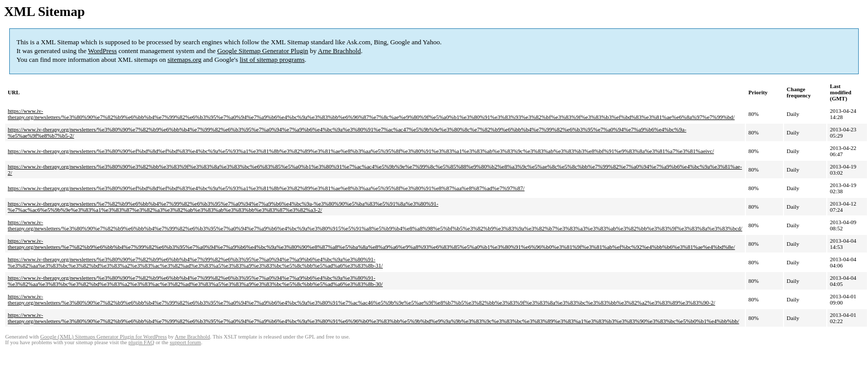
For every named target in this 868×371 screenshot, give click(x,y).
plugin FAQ (141, 342)
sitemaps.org (184, 60)
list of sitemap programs (272, 60)
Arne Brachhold (339, 51)
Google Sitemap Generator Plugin (263, 51)
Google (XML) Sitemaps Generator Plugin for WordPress (104, 337)
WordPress (103, 51)
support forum (185, 342)
